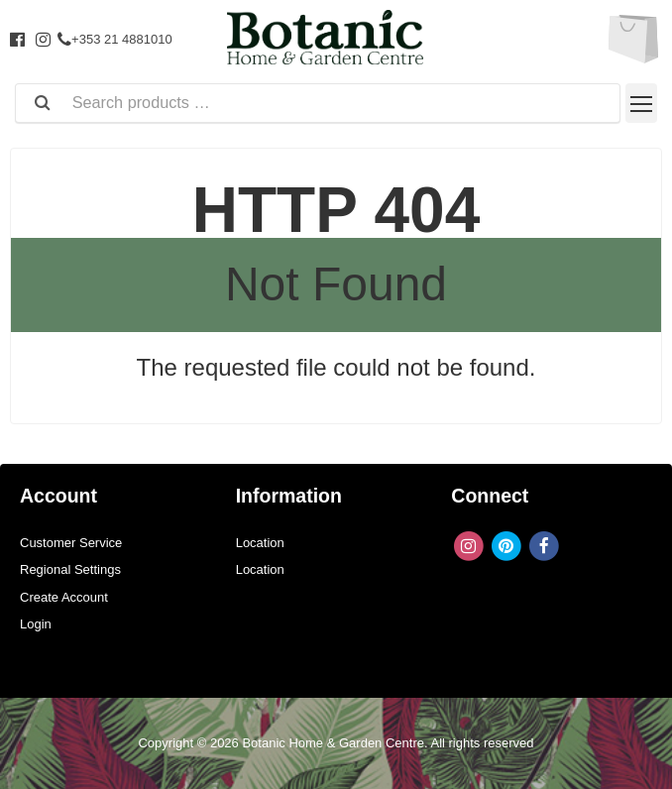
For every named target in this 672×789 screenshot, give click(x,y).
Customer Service (71, 543)
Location (260, 543)
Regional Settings (70, 569)
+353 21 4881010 (115, 39)
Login (36, 624)
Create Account (64, 597)
